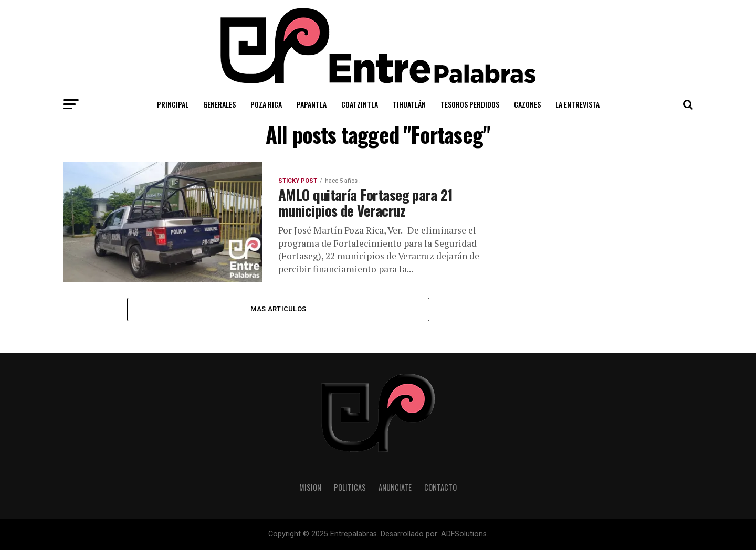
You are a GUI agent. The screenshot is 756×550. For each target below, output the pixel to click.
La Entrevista (577, 104)
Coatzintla (360, 104)
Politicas (350, 487)
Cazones (527, 104)
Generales (219, 104)
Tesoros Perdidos (470, 104)
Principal (173, 104)
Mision (310, 487)
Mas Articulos (278, 309)
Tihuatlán (409, 104)
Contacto (440, 487)
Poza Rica (266, 104)
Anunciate (395, 487)
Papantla (312, 104)
